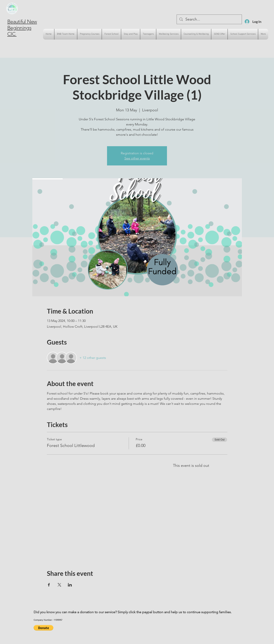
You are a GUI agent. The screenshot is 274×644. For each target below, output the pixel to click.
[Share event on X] (59, 585)
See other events (137, 158)
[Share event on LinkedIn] (70, 585)
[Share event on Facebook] (49, 585)
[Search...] (209, 19)
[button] (43, 628)
